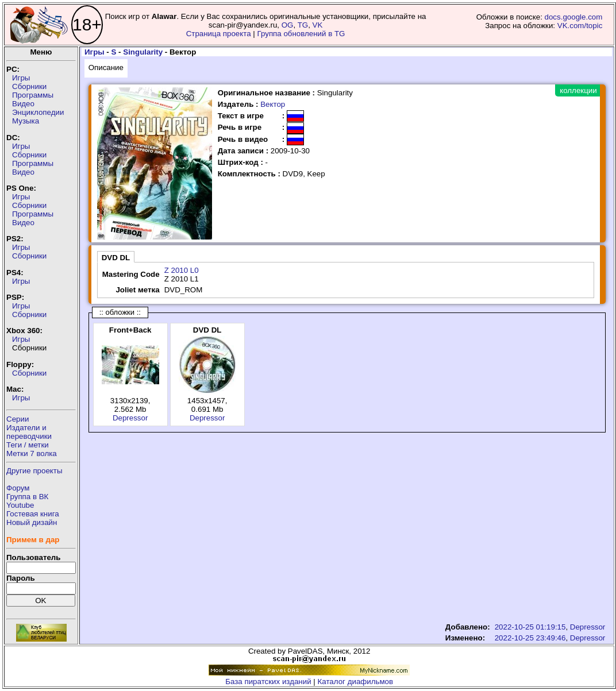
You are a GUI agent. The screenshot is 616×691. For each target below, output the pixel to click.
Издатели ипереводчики (29, 432)
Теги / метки (28, 445)
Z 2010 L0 (182, 270)
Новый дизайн (32, 522)
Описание (106, 67)
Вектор (273, 104)
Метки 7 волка (32, 453)
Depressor (130, 418)
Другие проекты (34, 471)
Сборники (29, 86)
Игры (21, 78)
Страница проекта (219, 34)
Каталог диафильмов (356, 682)
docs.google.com (574, 17)
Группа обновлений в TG (301, 34)
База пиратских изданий (268, 682)
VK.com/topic (580, 26)
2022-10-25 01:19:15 (530, 627)
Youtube (20, 505)
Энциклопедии (38, 112)
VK (318, 25)
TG (303, 25)
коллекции (578, 90)
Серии (18, 419)
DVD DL (116, 258)
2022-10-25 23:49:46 (530, 638)
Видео (23, 104)
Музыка (26, 121)
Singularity (143, 52)
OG (288, 25)
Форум (18, 488)
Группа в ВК (27, 497)
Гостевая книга (33, 514)
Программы (33, 95)
